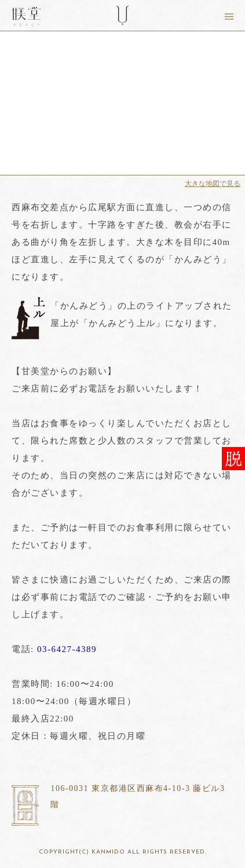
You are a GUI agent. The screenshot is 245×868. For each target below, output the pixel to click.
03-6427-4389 (67, 649)
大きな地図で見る (213, 184)
